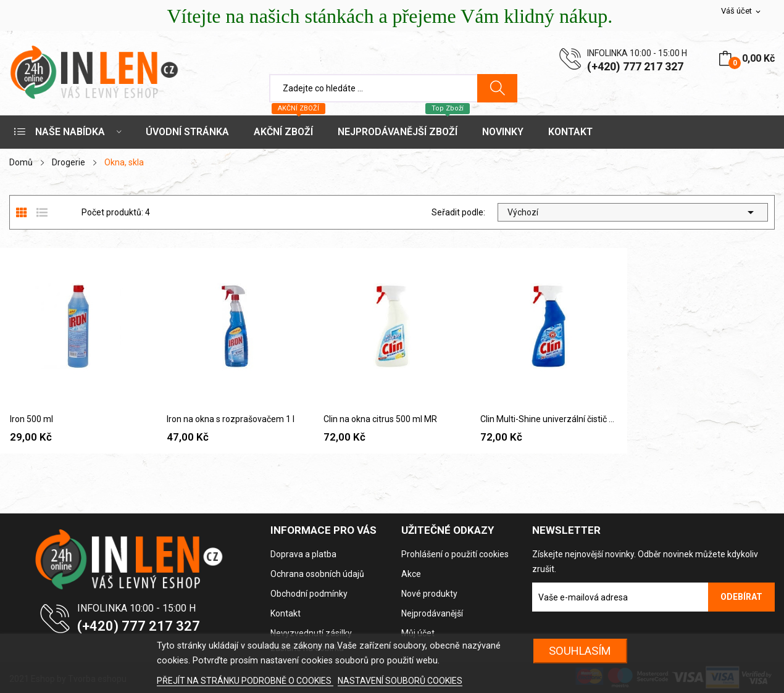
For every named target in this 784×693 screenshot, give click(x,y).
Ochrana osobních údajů (317, 574)
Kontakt (286, 613)
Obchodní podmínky (309, 594)
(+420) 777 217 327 (635, 66)
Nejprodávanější (432, 613)
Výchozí (633, 212)
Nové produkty (429, 594)
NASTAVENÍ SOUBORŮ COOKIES (400, 681)
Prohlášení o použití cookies (455, 554)
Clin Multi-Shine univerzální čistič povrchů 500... (549, 419)
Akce (411, 574)
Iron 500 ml (31, 419)
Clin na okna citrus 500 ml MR (380, 419)
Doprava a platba (303, 554)
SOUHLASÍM (580, 651)
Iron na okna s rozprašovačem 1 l (231, 419)
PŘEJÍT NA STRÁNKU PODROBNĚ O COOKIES (245, 681)
